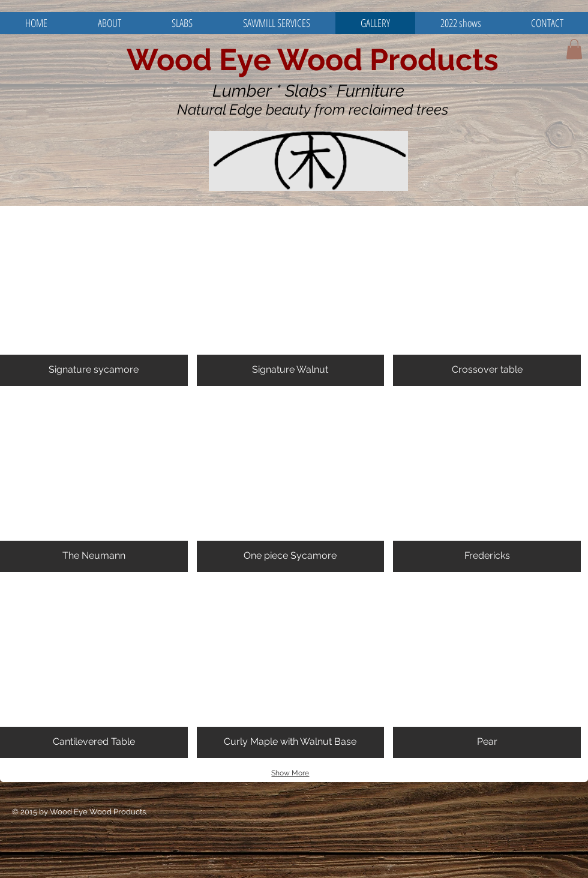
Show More (290, 773)
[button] (574, 49)
